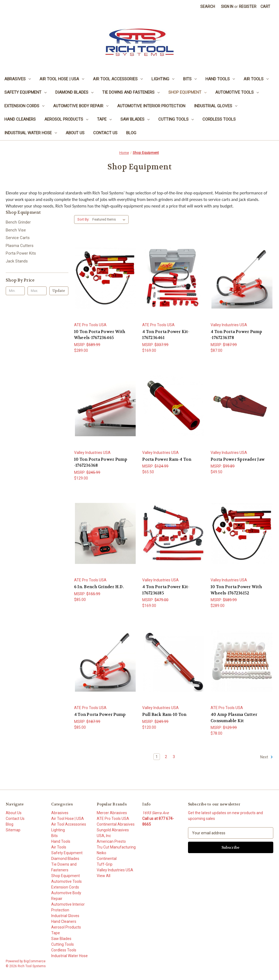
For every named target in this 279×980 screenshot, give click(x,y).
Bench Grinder (18, 222)
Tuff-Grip (105, 864)
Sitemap (13, 830)
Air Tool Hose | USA (62, 79)
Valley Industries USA (115, 870)
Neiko (101, 853)
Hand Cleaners (20, 119)
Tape (104, 119)
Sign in (227, 7)
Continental (107, 859)
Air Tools (256, 79)
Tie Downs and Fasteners (131, 92)
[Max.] (37, 291)
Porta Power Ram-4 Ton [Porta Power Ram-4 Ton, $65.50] (167, 459)
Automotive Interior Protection (151, 106)
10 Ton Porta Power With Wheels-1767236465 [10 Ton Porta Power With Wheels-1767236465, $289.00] (100, 335)
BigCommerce (35, 961)
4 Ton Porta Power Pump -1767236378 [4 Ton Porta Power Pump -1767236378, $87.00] (236, 335)
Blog (131, 133)
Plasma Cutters (20, 246)
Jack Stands (17, 261)
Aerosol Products (66, 119)
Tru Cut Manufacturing (116, 847)
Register (248, 7)
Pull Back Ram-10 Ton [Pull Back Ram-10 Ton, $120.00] (164, 715)
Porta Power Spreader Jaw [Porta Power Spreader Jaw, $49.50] (238, 459)
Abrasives (18, 79)
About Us (75, 133)
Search (208, 7)
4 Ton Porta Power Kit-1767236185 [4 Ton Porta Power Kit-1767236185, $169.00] (166, 590)
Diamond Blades (74, 92)
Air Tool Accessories (118, 79)
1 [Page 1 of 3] (157, 757)
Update (59, 291)
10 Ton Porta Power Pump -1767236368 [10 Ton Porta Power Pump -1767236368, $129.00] (101, 462)
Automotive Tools (237, 92)
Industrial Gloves (216, 106)
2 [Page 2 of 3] (166, 757)
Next (267, 757)
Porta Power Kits (21, 253)
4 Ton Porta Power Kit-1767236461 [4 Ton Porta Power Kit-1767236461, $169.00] (166, 335)
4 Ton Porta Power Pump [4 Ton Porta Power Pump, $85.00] (100, 715)
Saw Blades (135, 119)
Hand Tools (220, 79)
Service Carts (18, 238)
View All (104, 876)
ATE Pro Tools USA (113, 819)
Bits (190, 79)
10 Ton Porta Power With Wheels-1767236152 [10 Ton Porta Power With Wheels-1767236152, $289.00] (236, 590)
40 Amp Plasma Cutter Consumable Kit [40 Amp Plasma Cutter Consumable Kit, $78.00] (234, 718)
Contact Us (105, 133)
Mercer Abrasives (112, 813)
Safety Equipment (25, 92)
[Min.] (15, 291)
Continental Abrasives (116, 824)
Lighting (163, 79)
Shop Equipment (187, 92)
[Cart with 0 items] (265, 7)
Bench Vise (16, 230)
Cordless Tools (219, 119)
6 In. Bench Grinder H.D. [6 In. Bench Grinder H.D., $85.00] (99, 587)
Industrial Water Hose (31, 133)
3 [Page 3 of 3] (174, 757)
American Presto (111, 841)
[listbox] (110, 219)
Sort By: (83, 219)
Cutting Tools (176, 119)
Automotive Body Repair (81, 106)
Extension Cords (24, 106)
